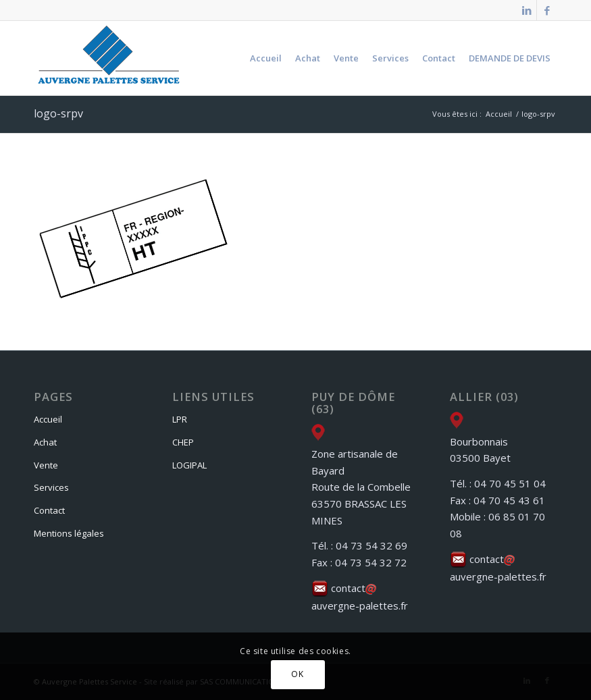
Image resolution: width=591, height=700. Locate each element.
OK (297, 674)
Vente (46, 465)
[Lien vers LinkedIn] (526, 10)
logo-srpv (58, 113)
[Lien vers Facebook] (547, 10)
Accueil (48, 419)
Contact (49, 510)
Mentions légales (69, 533)
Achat (45, 442)
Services (51, 487)
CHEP (183, 442)
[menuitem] (266, 58)
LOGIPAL (189, 465)
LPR (180, 419)
